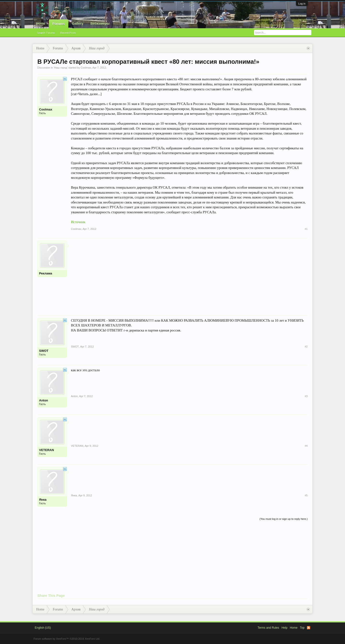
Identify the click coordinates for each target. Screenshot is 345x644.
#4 (306, 446)
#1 (306, 229)
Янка (43, 500)
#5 (306, 495)
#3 (306, 396)
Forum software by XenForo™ (67, 639)
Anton (44, 400)
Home (41, 23)
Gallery (78, 23)
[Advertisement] (189, 274)
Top (302, 628)
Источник (78, 222)
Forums (59, 24)
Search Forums (46, 33)
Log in (302, 4)
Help (285, 628)
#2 (306, 347)
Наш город (61, 68)
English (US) (43, 628)
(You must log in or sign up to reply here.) (284, 519)
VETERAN (46, 450)
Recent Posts (68, 33)
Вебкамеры (100, 23)
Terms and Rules (268, 628)
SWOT (44, 351)
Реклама (46, 273)
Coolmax (86, 68)
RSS (309, 628)
